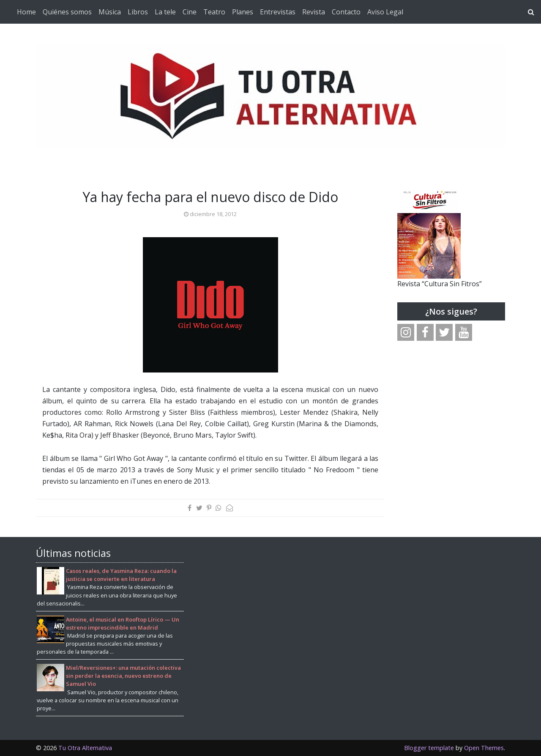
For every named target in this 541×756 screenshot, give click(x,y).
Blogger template (429, 748)
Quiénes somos (67, 12)
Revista (314, 12)
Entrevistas (278, 12)
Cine (190, 12)
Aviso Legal (385, 12)
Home (26, 12)
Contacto (346, 12)
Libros (138, 12)
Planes (243, 12)
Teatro (214, 12)
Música (110, 12)
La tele (165, 12)
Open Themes (484, 748)
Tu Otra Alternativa (85, 748)
